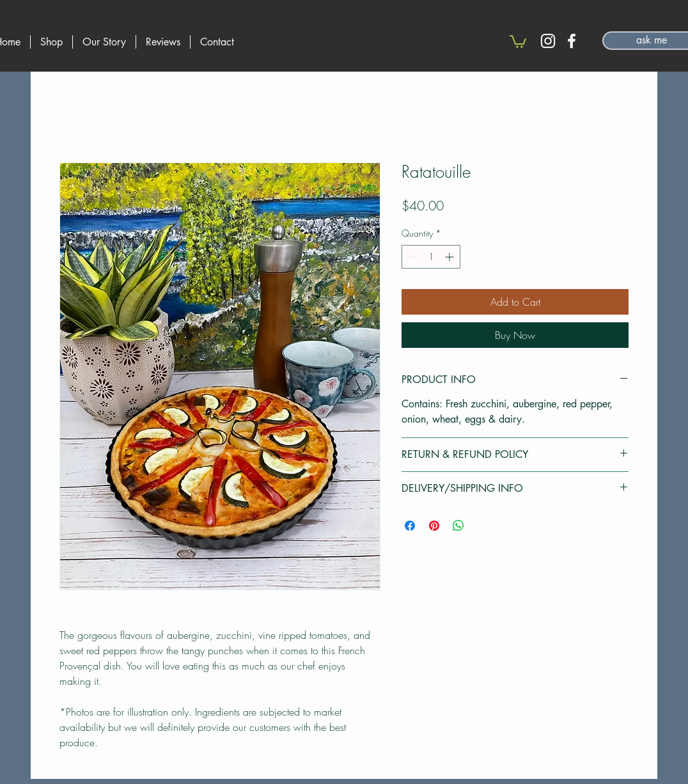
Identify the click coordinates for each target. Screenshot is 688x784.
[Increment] (450, 257)
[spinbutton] (431, 257)
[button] (518, 41)
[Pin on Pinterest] (434, 526)
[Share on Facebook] (410, 526)
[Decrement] (411, 257)
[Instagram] (548, 41)
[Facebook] (572, 41)
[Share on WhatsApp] (458, 526)
